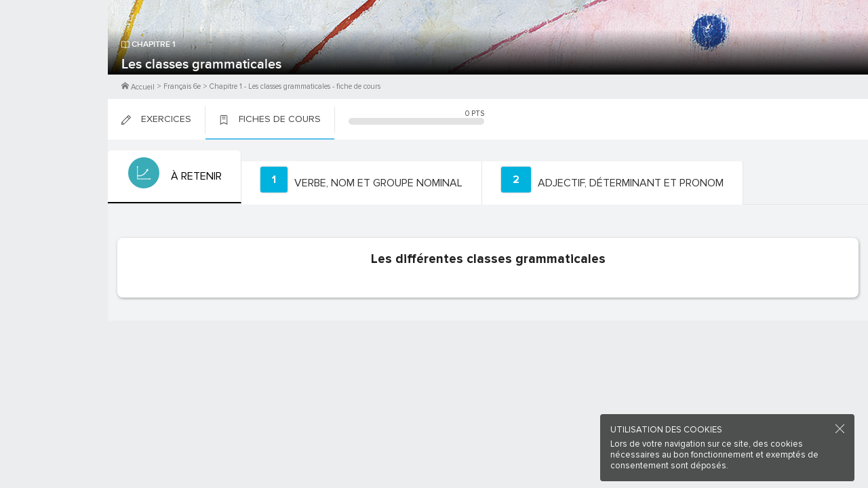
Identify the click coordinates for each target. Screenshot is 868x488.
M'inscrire (54, 62)
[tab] (173, 177)
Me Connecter (54, 81)
